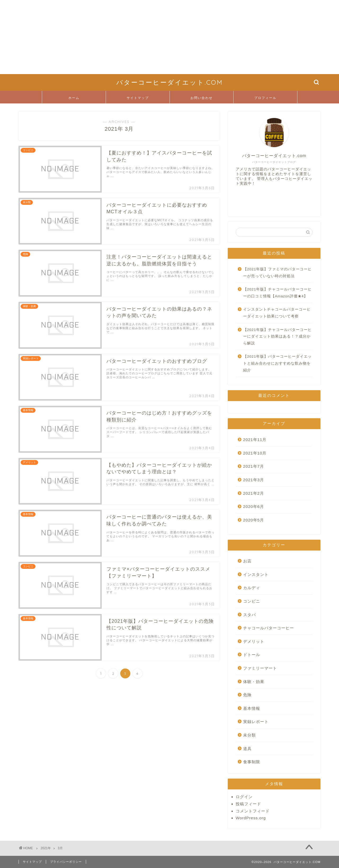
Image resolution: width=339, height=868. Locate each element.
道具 (247, 749)
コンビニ (252, 601)
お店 (247, 561)
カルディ (252, 588)
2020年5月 (254, 520)
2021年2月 (254, 493)
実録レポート (256, 722)
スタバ (249, 615)
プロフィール (265, 98)
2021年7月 (254, 466)
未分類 (249, 735)
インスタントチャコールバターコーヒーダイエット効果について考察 (277, 313)
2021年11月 (255, 440)
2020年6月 (254, 506)
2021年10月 (255, 453)
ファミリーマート (260, 668)
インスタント (256, 574)
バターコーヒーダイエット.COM (169, 82)
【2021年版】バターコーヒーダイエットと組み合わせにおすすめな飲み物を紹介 (277, 363)
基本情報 (252, 708)
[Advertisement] (159, 37)
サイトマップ (138, 98)
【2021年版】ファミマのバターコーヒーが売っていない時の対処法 (277, 273)
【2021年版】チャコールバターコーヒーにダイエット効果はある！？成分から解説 (277, 337)
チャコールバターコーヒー (269, 628)
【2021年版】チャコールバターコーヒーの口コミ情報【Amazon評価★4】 (277, 293)
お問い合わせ (202, 98)
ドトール (252, 655)
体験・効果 (254, 682)
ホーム (74, 98)
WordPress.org (251, 818)
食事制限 (252, 762)
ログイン (244, 797)
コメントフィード (253, 811)
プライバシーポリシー (66, 862)
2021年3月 (254, 480)
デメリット (254, 641)
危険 (247, 695)
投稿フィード (248, 804)
